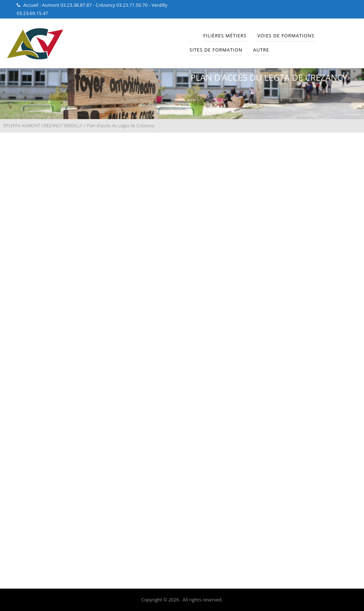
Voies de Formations (286, 36)
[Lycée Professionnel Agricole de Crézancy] (182, 345)
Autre (261, 50)
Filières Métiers (225, 36)
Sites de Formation (216, 50)
